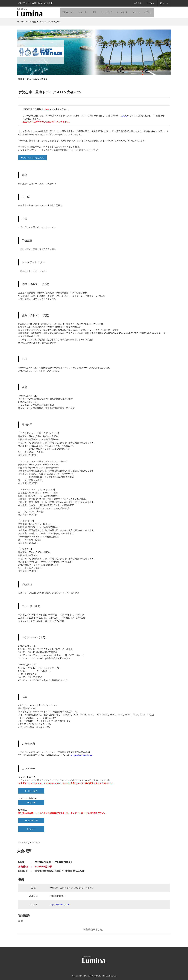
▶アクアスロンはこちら (33, 158)
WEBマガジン (68, 12)
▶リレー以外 (31, 791)
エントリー (83, 12)
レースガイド (122, 12)
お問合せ (148, 12)
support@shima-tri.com (82, 755)
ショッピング (106, 12)
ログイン (151, 3)
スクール (136, 12)
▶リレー (31, 803)
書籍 (94, 12)
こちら (46, 109)
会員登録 (138, 3)
